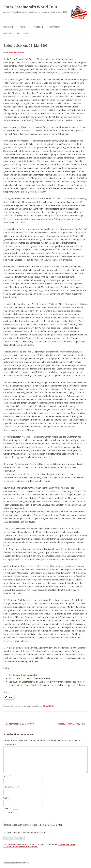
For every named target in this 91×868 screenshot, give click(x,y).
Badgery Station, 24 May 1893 (72, 724)
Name (7, 776)
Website (7, 798)
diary (29, 706)
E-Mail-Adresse (11, 787)
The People (38, 27)
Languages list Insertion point (17, 33)
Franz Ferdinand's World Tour (30, 7)
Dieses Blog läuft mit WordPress (16, 863)
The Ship (24, 27)
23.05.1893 (25, 678)
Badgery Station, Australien (25, 675)
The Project (55, 27)
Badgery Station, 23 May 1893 (19, 724)
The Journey (9, 27)
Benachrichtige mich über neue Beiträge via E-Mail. (27, 832)
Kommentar (10, 745)
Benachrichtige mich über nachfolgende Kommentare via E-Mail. (33, 825)
